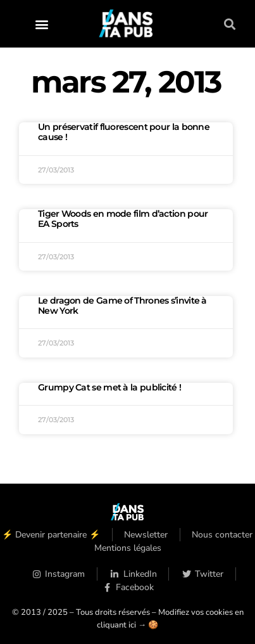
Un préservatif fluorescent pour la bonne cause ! (124, 132)
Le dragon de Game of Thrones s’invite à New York (122, 306)
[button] (42, 24)
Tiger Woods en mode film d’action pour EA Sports (123, 219)
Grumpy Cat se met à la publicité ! (109, 387)
